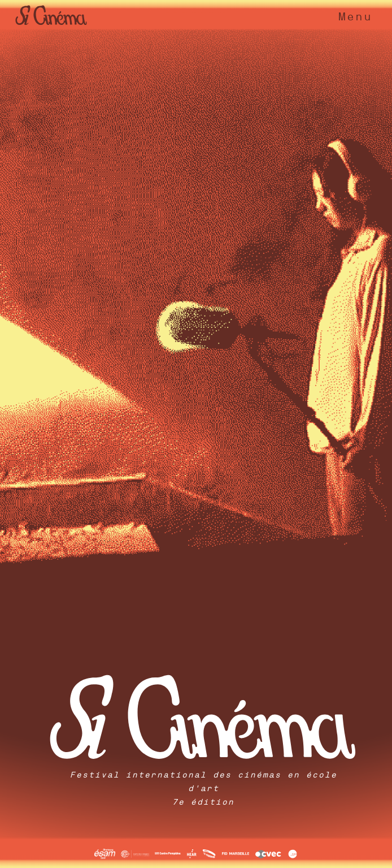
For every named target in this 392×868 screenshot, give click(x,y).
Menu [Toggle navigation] (355, 16)
